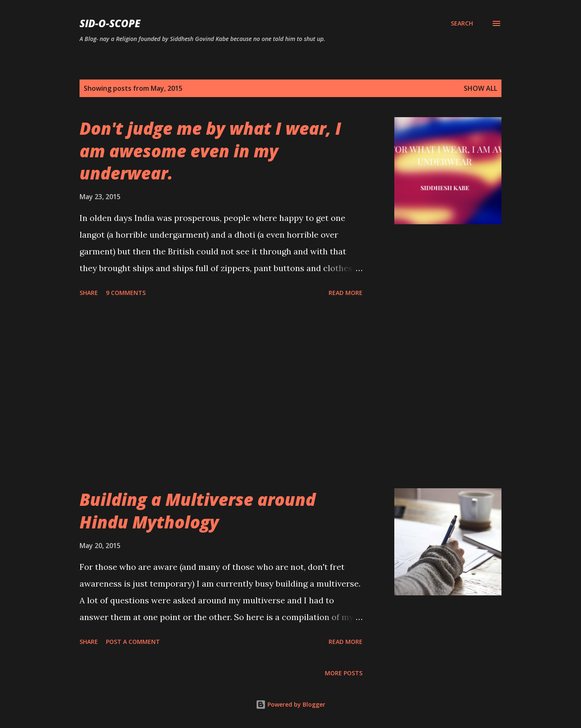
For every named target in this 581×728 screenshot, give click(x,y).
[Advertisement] (221, 394)
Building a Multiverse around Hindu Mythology (198, 510)
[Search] (462, 23)
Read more (346, 293)
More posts (344, 673)
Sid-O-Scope (110, 23)
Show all (481, 88)
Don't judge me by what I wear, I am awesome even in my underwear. (210, 151)
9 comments (126, 293)
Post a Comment (133, 642)
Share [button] (89, 293)
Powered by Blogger (290, 704)
